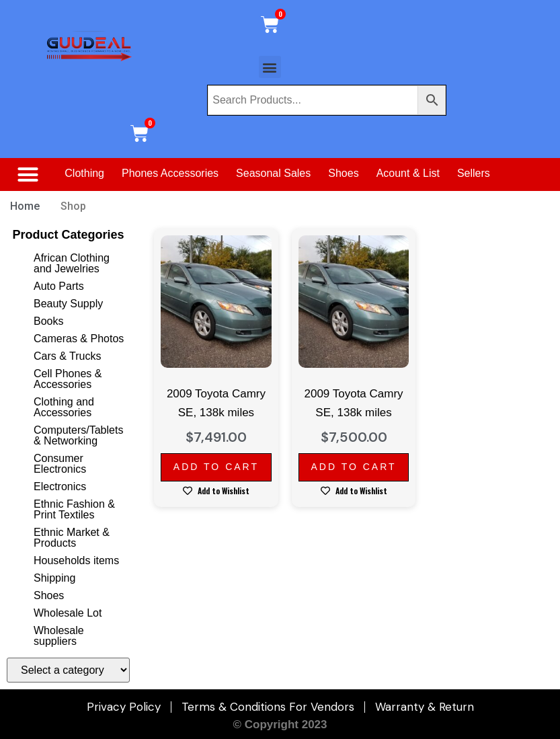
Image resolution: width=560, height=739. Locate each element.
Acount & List (408, 173)
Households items (76, 560)
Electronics (60, 487)
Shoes (343, 173)
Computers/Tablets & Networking (78, 435)
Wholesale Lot (68, 613)
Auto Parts (59, 286)
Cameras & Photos (79, 339)
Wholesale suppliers (59, 636)
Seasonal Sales (273, 173)
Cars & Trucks (67, 356)
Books (48, 321)
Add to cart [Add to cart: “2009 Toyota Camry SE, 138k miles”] (216, 467)
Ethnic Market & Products (72, 538)
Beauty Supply (68, 304)
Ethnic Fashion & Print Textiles (74, 509)
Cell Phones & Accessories (68, 379)
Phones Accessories (170, 173)
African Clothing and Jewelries (72, 263)
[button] (270, 67)
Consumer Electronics (60, 464)
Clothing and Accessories (64, 407)
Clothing (84, 173)
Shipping (54, 578)
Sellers (474, 173)
